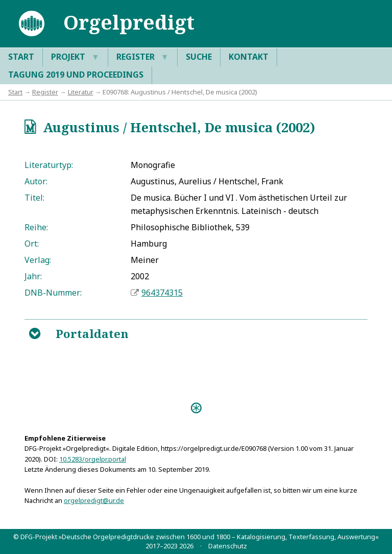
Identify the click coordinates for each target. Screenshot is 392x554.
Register (143, 57)
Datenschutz (228, 546)
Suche (199, 57)
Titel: (34, 198)
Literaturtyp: (49, 165)
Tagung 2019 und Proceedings (76, 75)
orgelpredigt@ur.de (94, 500)
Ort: (32, 244)
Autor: (36, 181)
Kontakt (249, 57)
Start (21, 57)
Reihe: (36, 227)
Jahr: (33, 276)
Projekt (75, 57)
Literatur (81, 92)
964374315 (162, 293)
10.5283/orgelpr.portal (93, 459)
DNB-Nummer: (53, 293)
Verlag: (38, 260)
